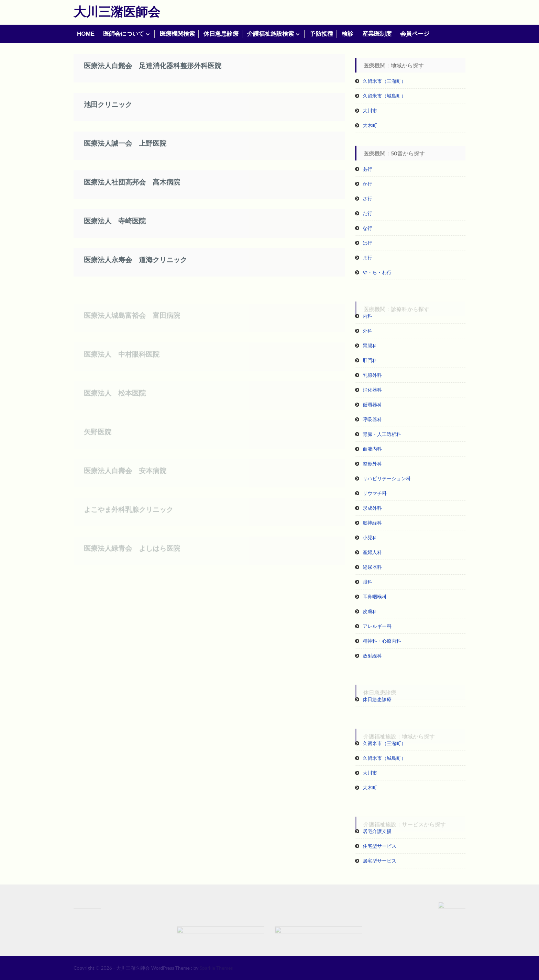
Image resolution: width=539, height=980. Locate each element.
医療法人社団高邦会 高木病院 (132, 189)
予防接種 (321, 34)
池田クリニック (108, 111)
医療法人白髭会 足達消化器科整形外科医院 (153, 72)
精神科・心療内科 (382, 641)
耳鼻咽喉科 (375, 596)
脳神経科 (372, 523)
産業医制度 (377, 34)
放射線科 (372, 656)
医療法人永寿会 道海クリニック (135, 267)
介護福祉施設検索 (271, 34)
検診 (348, 34)
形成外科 (372, 508)
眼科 (367, 582)
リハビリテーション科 (387, 478)
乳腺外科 (372, 375)
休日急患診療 (221, 34)
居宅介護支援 (377, 831)
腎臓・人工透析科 (382, 434)
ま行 (367, 257)
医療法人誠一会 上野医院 (125, 150)
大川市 (370, 110)
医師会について (124, 34)
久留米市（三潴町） (384, 81)
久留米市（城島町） (384, 96)
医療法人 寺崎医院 (115, 228)
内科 (367, 316)
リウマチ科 (375, 493)
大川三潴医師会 (117, 11)
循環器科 (372, 404)
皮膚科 (370, 611)
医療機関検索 (177, 34)
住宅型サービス (379, 846)
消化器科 (372, 390)
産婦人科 (372, 552)
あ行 (367, 169)
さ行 (367, 198)
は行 (367, 243)
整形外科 (372, 464)
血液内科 (372, 449)
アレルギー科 (377, 626)
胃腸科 (370, 345)
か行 (367, 184)
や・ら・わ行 (377, 272)
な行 (367, 228)
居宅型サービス (379, 861)
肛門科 (370, 360)
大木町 (370, 125)
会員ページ (415, 34)
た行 (367, 213)
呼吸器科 (372, 419)
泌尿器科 (372, 567)
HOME (86, 34)
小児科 (370, 537)
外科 (367, 331)
